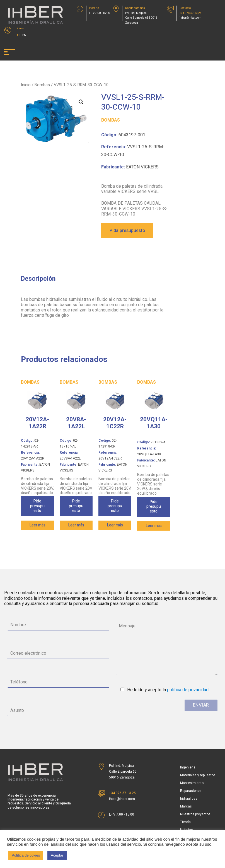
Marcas (186, 806)
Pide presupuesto (37, 506)
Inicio (26, 85)
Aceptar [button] (57, 855)
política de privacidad (188, 690)
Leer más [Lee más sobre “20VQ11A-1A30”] (154, 526)
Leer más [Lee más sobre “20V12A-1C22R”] (115, 525)
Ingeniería (188, 767)
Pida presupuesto (127, 231)
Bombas (42, 85)
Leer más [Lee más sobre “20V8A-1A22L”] (76, 525)
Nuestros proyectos (195, 814)
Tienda (185, 822)
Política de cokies (26, 855)
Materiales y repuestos (198, 775)
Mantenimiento (192, 783)
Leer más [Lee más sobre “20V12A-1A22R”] (37, 525)
